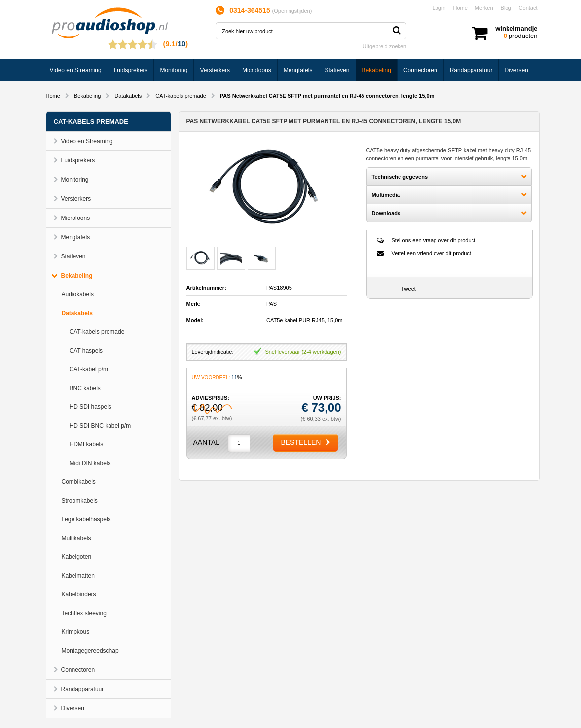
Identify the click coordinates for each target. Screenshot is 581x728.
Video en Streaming (76, 70)
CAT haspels (86, 351)
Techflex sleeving (84, 613)
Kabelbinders (79, 594)
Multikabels (76, 538)
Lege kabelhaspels (86, 519)
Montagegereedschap (90, 651)
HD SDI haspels (91, 407)
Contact (528, 8)
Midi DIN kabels (90, 463)
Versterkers (215, 70)
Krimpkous (76, 632)
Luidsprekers (131, 70)
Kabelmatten (78, 576)
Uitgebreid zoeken (385, 46)
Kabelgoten (77, 557)
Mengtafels (298, 70)
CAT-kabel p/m (89, 369)
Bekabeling (377, 70)
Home (460, 8)
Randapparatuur (471, 70)
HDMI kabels (87, 444)
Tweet (409, 289)
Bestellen (301, 442)
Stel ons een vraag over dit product (434, 240)
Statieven (337, 70)
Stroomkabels (80, 501)
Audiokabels (78, 294)
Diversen (516, 70)
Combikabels (79, 482)
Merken (484, 8)
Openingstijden (292, 11)
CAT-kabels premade (181, 96)
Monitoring (174, 70)
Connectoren (420, 70)
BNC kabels (85, 388)
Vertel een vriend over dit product (431, 253)
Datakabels (128, 96)
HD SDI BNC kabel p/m (100, 426)
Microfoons (257, 70)
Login (439, 8)
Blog (506, 8)
